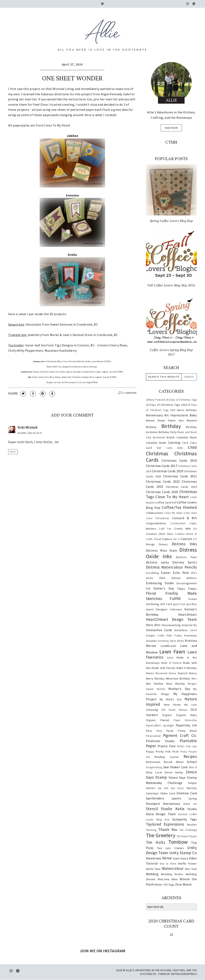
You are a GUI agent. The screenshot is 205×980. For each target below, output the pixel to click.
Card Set (154, 448)
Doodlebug (152, 573)
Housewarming (171, 625)
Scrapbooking (154, 767)
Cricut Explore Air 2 (167, 539)
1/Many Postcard (156, 400)
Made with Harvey (164, 668)
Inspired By (189, 625)
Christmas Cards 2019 (168, 471)
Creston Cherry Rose (112, 345)
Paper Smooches (185, 720)
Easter (166, 573)
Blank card (184, 432)
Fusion (193, 599)
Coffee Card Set (166, 502)
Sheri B (193, 767)
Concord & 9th (184, 518)
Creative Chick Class (160, 534)
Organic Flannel (158, 720)
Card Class (189, 443)
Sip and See (166, 788)
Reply (13, 452)
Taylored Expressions (165, 824)
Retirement (153, 762)
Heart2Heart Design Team (171, 619)
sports (176, 798)
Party (159, 731)
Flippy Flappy (187, 589)
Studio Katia (173, 809)
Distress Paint (186, 557)
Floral (151, 593)
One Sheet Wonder (72, 78)
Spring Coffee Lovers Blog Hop (171, 221)
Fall (148, 589)
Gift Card (166, 604)
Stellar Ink (190, 804)
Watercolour (173, 868)
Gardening (153, 604)
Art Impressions (176, 415)
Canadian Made (156, 443)
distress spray (157, 562)
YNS (165, 885)
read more (171, 128)
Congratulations (156, 523)
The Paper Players (187, 836)
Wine (175, 879)
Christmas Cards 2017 (162, 466)
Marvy (193, 673)
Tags (193, 819)
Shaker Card (179, 767)
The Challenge (188, 830)
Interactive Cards (159, 630)
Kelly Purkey (174, 635)
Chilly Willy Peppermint (26, 350)
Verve (167, 858)
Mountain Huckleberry (61, 350)
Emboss (192, 578)
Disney (163, 544)
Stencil (152, 809)
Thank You (168, 829)
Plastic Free (167, 746)
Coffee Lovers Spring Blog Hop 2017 (171, 352)
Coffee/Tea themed (179, 507)
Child (192, 447)
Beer (181, 420)
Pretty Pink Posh (167, 752)
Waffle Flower (187, 864)
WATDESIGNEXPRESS (184, 974)
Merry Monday (155, 678)
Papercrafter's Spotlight (160, 725)
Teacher (192, 825)
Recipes (190, 756)
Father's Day (164, 588)
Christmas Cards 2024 (181, 487)
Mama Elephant (178, 673)
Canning (174, 442)
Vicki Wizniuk (55, 89)
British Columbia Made (182, 437)
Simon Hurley (174, 772)
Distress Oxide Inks (171, 553)
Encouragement (187, 583)
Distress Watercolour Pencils (171, 567)
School (192, 762)
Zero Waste (183, 884)
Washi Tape (153, 869)
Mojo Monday (176, 684)
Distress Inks (184, 544)
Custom (186, 539)
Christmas (157, 453)
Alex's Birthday (187, 410)
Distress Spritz (185, 562)
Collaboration (155, 513)
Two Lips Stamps (171, 848)
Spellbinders (155, 798)
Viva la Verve (168, 864)
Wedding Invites (172, 874)
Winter (159, 885)
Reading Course (167, 757)
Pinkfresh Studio (160, 741)
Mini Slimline (155, 684)
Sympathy (180, 819)
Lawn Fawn (172, 652)
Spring (193, 798)
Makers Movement (157, 673)
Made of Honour (171, 663)
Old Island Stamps (174, 710)
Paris (149, 731)
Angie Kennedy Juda (115, 94)
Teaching (151, 830)
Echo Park (181, 573)
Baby (193, 415)
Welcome (164, 879)
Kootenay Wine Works (171, 641)
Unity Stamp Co (183, 853)
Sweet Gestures (62, 324)
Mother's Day (179, 689)
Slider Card (168, 793)
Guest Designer (157, 609)
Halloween (176, 609)
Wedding (152, 874)
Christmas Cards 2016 (179, 460)
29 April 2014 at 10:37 (30, 433)
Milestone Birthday (178, 678)
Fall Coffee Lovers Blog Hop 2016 (171, 285)
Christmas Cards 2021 (180, 476)
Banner (150, 420)
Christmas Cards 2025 (162, 492)
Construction (178, 523)
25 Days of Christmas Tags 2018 (166, 405)
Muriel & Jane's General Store (71, 335)
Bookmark (159, 437)
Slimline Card (187, 793)
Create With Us (185, 529)
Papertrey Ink (186, 725)
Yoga (171, 885)
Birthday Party (168, 432)
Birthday (171, 426)
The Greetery (161, 835)
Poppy (150, 752)
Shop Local (154, 772)
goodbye (192, 604)
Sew (166, 767)
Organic (167, 715)
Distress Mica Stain (162, 550)
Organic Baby (187, 715)
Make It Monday (187, 668)
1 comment (127, 393)
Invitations (181, 630)
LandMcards (168, 646)
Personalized (153, 736)
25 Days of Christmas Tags (181, 400)
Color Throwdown (158, 518)
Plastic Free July (187, 746)
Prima (184, 752)
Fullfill (175, 599)
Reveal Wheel (174, 762)
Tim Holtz (156, 842)
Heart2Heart (188, 614)
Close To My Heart (172, 497)
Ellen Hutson (170, 578)
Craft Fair (165, 529)
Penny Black (187, 731)
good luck (179, 604)
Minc (194, 678)
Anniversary (154, 415)
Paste (170, 731)
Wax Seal (191, 869)
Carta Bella (175, 448)
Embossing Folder (160, 583)
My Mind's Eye (171, 699)
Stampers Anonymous (163, 804)
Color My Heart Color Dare (180, 513)
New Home (172, 705)
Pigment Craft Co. (180, 735)
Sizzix (180, 788)
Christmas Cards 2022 (163, 481)
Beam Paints (167, 420)
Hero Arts (153, 625)
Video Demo (180, 858)
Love (170, 657)
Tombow (178, 842)
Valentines (154, 858)
